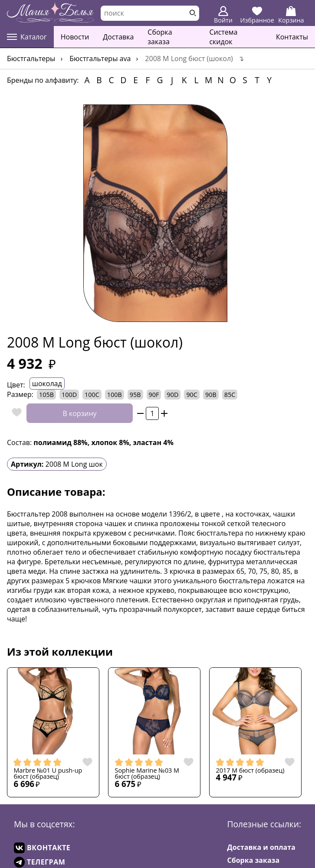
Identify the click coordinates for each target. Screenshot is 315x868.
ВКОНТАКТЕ (42, 848)
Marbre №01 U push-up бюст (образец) (48, 774)
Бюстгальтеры (31, 59)
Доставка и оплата (261, 847)
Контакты (292, 37)
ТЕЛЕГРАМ (39, 862)
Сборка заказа (160, 37)
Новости (75, 37)
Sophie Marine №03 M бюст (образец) (147, 774)
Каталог (27, 37)
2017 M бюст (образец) (250, 770)
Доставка (118, 37)
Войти (223, 15)
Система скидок (223, 37)
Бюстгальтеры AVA (100, 59)
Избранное (257, 15)
